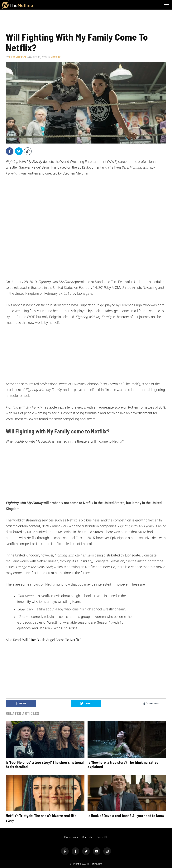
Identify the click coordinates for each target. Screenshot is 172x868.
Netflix (56, 57)
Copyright (87, 837)
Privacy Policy (71, 837)
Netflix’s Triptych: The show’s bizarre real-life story (41, 818)
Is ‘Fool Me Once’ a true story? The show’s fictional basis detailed (45, 764)
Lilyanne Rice (18, 57)
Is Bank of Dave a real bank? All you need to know (126, 816)
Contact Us (102, 837)
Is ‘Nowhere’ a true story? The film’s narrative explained (123, 764)
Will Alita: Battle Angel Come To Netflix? (52, 640)
